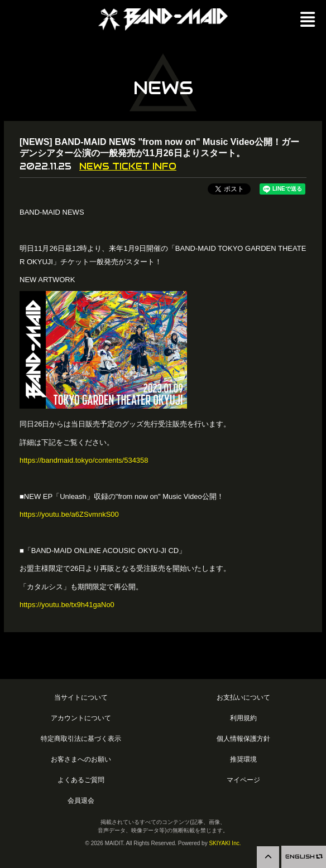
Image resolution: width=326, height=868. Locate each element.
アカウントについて (81, 718)
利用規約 (243, 718)
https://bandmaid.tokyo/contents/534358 (84, 460)
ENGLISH (304, 857)
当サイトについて (81, 697)
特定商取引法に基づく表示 (81, 738)
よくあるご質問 (81, 780)
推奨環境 (243, 759)
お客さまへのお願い (81, 759)
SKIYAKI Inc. (225, 843)
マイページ (243, 780)
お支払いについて (243, 697)
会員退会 (81, 800)
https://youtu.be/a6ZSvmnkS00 (69, 514)
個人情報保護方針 (243, 738)
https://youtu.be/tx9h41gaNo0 (67, 605)
